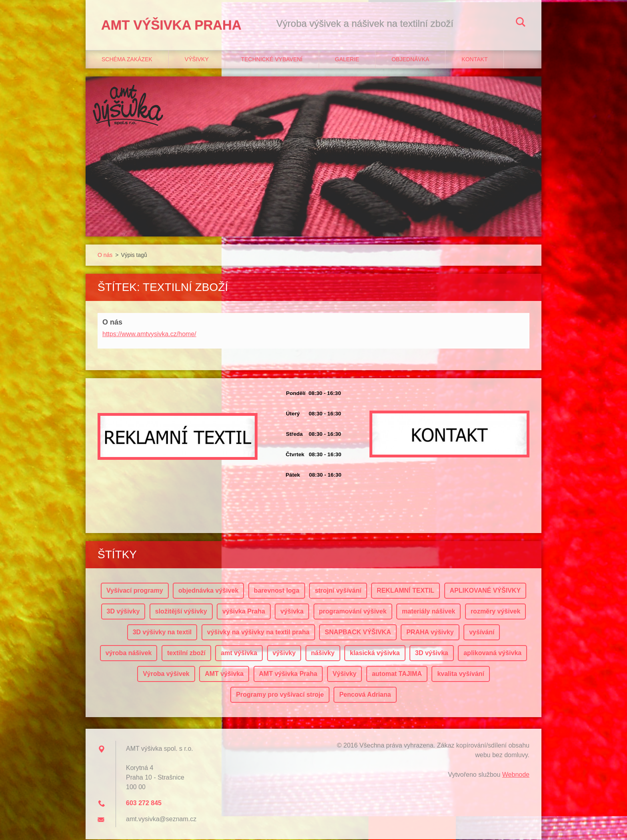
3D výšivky (123, 612)
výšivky (284, 654)
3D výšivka (432, 654)
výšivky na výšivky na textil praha (258, 633)
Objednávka (410, 60)
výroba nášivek (129, 654)
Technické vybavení (272, 60)
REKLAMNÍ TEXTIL (405, 591)
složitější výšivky (181, 612)
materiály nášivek (428, 612)
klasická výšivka (375, 654)
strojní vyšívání (338, 591)
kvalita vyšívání (460, 675)
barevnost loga (277, 591)
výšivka (292, 612)
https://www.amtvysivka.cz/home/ (149, 335)
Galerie (347, 60)
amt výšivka (239, 654)
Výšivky (197, 60)
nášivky (323, 654)
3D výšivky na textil (162, 633)
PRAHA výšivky (430, 633)
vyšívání (482, 633)
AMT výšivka (224, 675)
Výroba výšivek (166, 675)
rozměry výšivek (496, 612)
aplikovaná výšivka (492, 654)
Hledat (521, 23)
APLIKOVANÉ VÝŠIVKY (485, 591)
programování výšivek (353, 612)
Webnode (516, 775)
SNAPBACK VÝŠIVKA (358, 633)
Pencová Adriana (365, 695)
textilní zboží (186, 654)
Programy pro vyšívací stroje (280, 695)
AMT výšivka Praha (288, 675)
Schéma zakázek (127, 60)
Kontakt (474, 60)
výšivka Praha (244, 612)
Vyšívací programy (135, 591)
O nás (105, 256)
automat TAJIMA (397, 675)
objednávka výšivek (208, 591)
